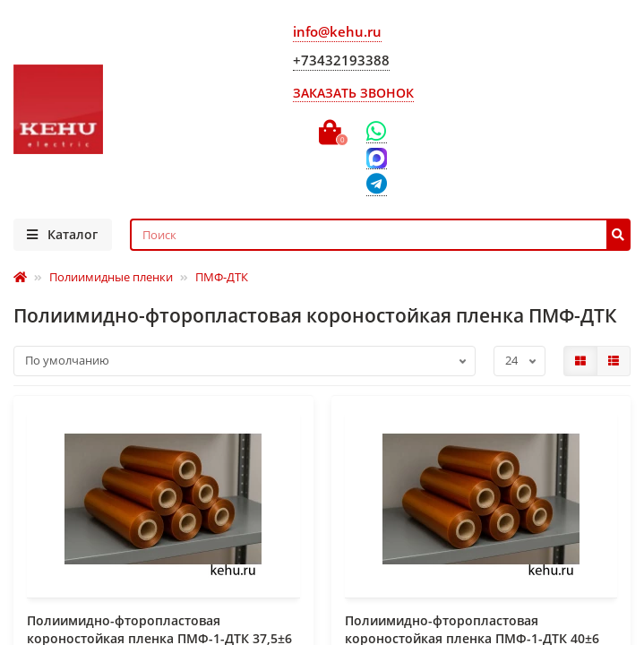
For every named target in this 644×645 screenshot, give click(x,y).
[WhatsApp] (377, 132)
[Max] (377, 159)
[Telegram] (377, 185)
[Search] (381, 235)
